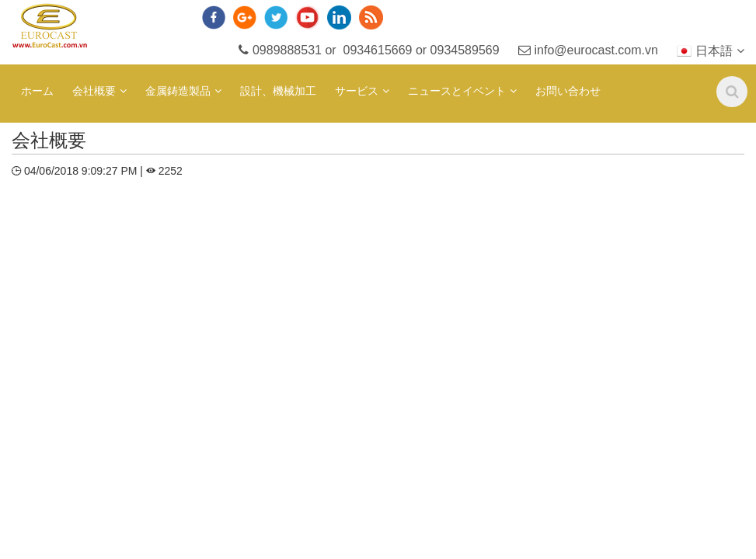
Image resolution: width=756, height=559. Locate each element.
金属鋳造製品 (178, 91)
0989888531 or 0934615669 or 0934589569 (369, 50)
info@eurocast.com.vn (588, 50)
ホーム (37, 91)
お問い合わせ (568, 91)
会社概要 (94, 91)
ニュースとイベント (457, 91)
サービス (357, 91)
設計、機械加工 (278, 91)
